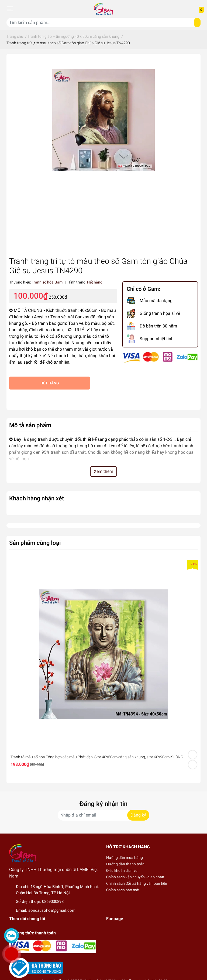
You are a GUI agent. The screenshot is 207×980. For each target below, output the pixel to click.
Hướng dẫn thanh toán (125, 864)
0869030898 (53, 902)
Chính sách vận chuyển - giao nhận (135, 877)
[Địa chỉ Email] (103, 815)
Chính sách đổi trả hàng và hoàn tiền (137, 883)
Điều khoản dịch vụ (122, 870)
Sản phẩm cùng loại (35, 543)
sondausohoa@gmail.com (52, 910)
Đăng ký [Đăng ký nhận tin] (138, 815)
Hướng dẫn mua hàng (125, 858)
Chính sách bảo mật (123, 890)
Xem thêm (103, 471)
